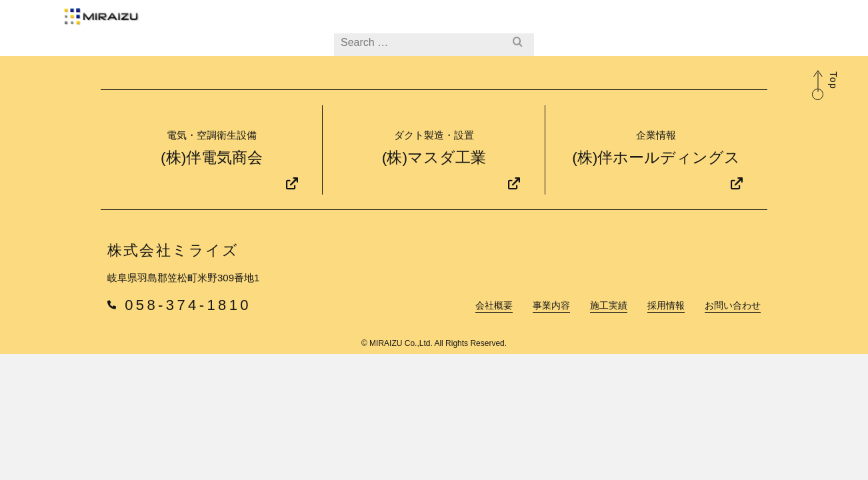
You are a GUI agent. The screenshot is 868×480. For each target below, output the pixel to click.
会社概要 (388, 23)
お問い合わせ (654, 23)
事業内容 (452, 23)
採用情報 (580, 23)
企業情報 (755, 24)
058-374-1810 (179, 352)
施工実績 (516, 23)
